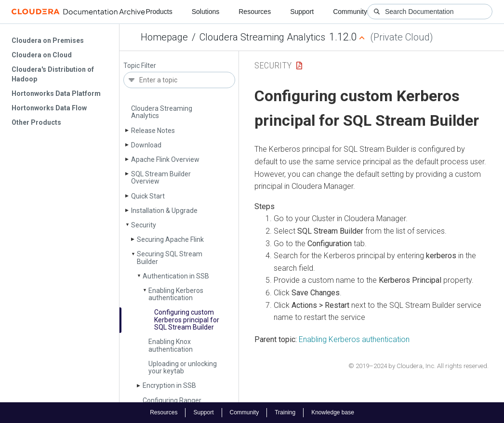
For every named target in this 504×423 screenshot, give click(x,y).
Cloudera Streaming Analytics (262, 37)
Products (159, 12)
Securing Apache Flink (170, 239)
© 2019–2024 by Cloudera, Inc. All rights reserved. (418, 366)
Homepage (164, 37)
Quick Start (148, 196)
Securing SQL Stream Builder (170, 258)
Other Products (36, 122)
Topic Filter (140, 66)
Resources (255, 12)
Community (350, 12)
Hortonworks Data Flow (49, 108)
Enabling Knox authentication (171, 345)
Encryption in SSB (169, 385)
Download (146, 145)
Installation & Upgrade (164, 211)
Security (144, 225)
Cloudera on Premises (48, 40)
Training (285, 412)
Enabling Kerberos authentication (176, 294)
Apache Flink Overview (165, 159)
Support (302, 12)
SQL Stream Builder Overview (161, 178)
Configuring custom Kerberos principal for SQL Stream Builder (187, 320)
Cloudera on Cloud (42, 55)
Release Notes (153, 131)
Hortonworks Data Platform (56, 93)
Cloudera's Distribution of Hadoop (53, 74)
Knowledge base (333, 412)
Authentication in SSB (176, 276)
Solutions (206, 12)
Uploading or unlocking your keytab (183, 367)
